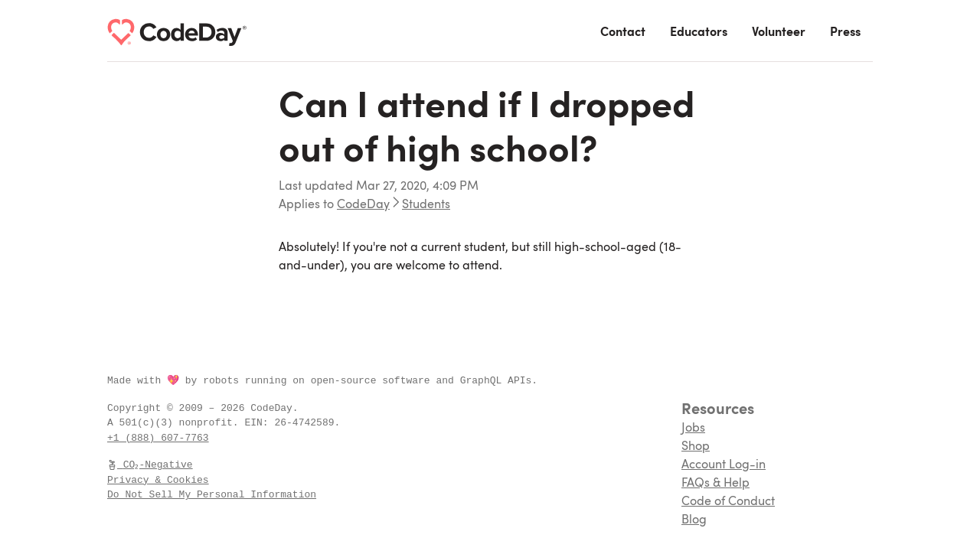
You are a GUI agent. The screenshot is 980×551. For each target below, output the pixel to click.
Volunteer (779, 33)
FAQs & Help (715, 484)
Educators (699, 33)
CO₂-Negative (151, 465)
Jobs (693, 429)
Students (426, 205)
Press (845, 33)
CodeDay (363, 205)
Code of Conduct (728, 502)
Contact (623, 33)
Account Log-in (724, 465)
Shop (696, 447)
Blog (694, 520)
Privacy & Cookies (158, 480)
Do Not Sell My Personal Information (212, 494)
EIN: (259, 422)
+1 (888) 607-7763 (158, 438)
